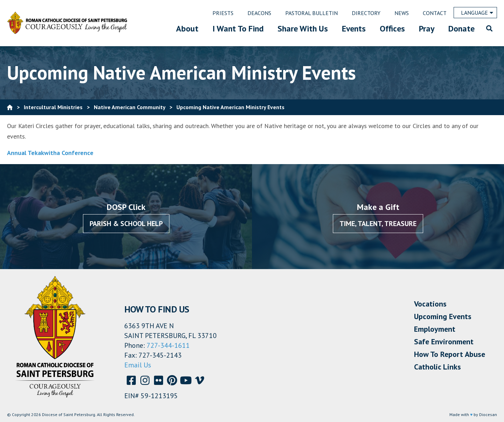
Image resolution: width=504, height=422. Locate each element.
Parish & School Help (126, 224)
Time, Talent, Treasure (378, 224)
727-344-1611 (168, 345)
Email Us (138, 365)
